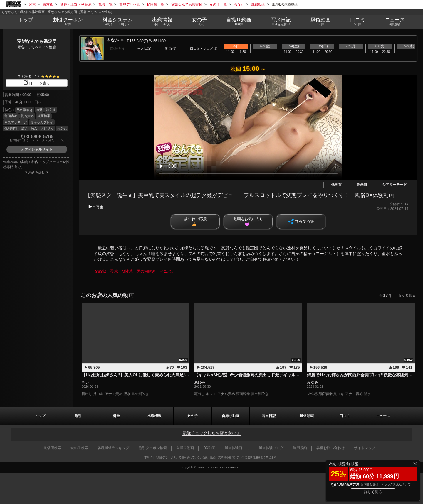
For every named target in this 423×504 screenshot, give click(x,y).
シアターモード (395, 185)
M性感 (127, 271)
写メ (281, 22)
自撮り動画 (231, 416)
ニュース (395, 22)
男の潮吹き (25, 110)
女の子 (199, 22)
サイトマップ (365, 448)
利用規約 (300, 448)
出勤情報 (155, 416)
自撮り (239, 22)
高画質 (362, 185)
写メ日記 (269, 416)
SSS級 (101, 271)
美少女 (62, 128)
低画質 (336, 185)
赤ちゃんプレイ (42, 122)
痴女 (34, 128)
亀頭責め (11, 116)
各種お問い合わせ (330, 448)
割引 (68, 22)
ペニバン (167, 271)
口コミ (358, 22)
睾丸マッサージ (16, 122)
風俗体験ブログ (271, 448)
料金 (117, 22)
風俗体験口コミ (237, 448)
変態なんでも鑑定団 (37, 41)
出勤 (162, 22)
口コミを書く (37, 83)
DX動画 (209, 448)
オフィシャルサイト (37, 149)
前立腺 (51, 110)
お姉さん (47, 128)
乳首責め (27, 116)
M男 (39, 110)
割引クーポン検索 (153, 448)
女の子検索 (79, 448)
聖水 (24, 128)
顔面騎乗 (44, 116)
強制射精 (11, 128)
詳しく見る (373, 492)
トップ (26, 20)
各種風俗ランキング (113, 448)
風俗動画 (321, 22)
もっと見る (407, 295)
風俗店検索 (52, 448)
